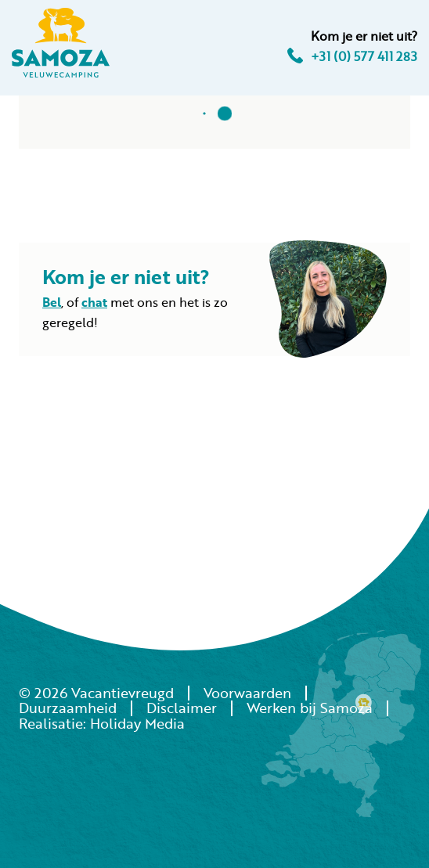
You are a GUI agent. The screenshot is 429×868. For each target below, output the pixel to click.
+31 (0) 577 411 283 (352, 56)
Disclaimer (182, 708)
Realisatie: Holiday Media (102, 723)
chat (94, 302)
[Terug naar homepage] (61, 46)
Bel (52, 302)
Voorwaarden (247, 693)
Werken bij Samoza (310, 708)
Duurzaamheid (68, 708)
